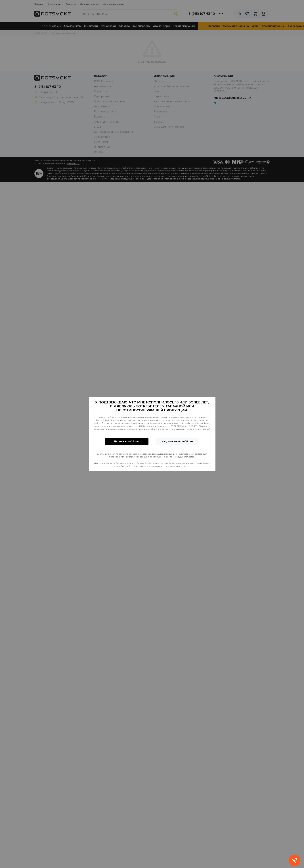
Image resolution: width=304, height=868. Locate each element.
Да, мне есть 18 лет (127, 441)
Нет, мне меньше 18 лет (177, 441)
